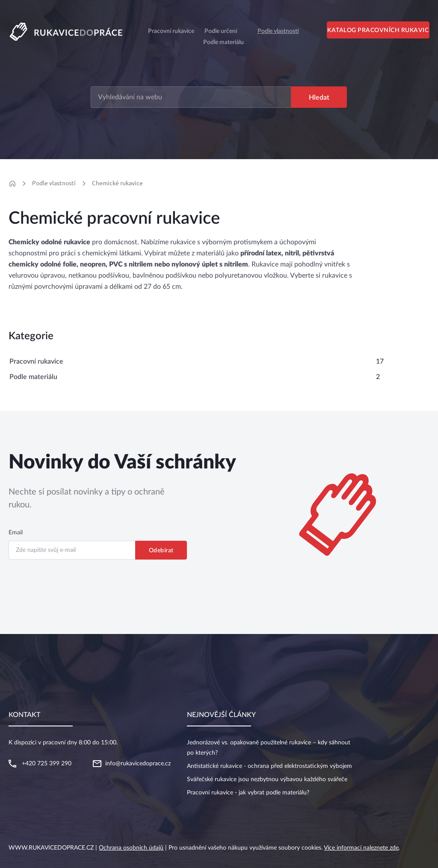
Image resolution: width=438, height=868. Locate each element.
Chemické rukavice (117, 183)
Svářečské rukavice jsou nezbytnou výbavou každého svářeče (267, 779)
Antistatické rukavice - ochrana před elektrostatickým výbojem (269, 766)
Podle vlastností (278, 31)
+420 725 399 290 (47, 764)
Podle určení (221, 31)
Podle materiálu (223, 42)
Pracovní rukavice (36, 361)
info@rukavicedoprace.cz (138, 764)
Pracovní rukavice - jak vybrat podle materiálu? (248, 793)
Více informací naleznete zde (361, 848)
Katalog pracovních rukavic (378, 30)
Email (16, 533)
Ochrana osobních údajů (131, 848)
